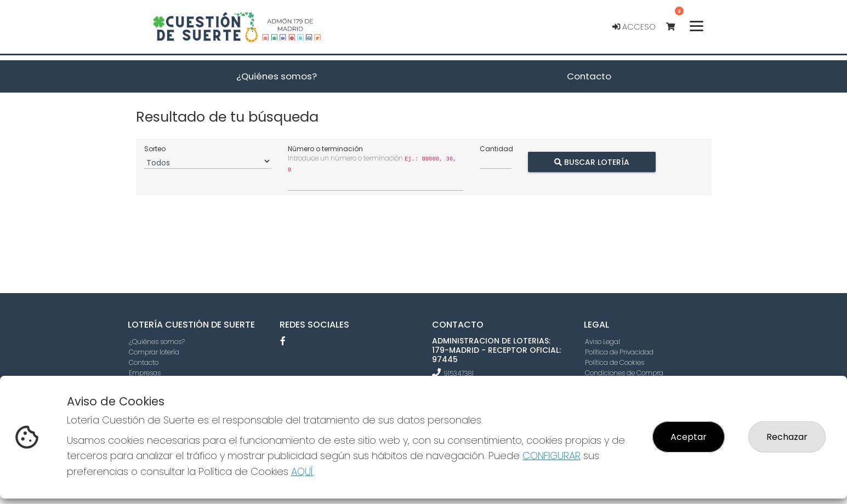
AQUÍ (302, 471)
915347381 (459, 373)
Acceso (634, 27)
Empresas (145, 373)
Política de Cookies (615, 362)
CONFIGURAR (552, 456)
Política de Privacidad (619, 352)
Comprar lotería (154, 352)
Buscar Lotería (591, 162)
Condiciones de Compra (624, 373)
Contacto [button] (589, 76)
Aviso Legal (602, 342)
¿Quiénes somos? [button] (277, 76)
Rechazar (787, 437)
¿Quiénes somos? (157, 342)
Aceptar (689, 437)
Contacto (144, 362)
